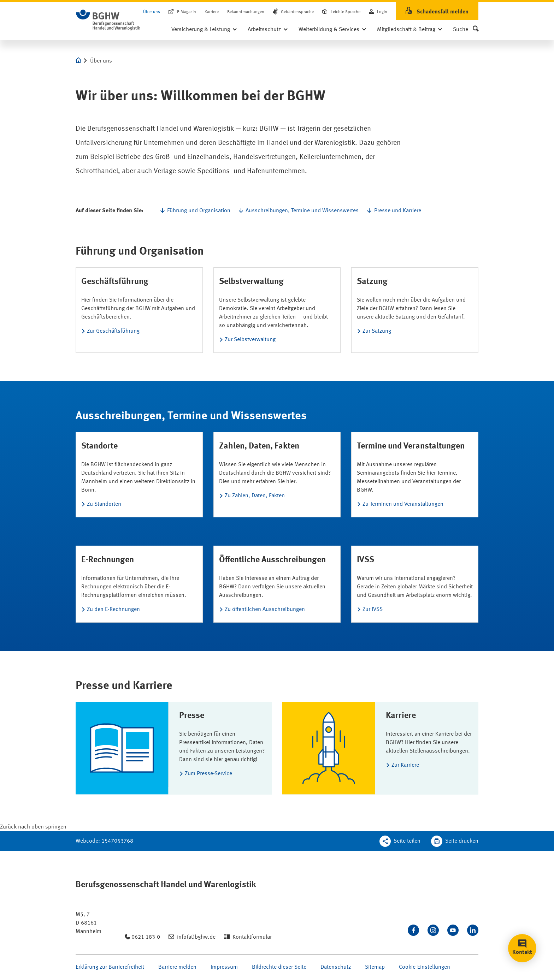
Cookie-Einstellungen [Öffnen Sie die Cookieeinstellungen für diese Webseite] (425, 967)
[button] (466, 30)
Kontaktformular (252, 937)
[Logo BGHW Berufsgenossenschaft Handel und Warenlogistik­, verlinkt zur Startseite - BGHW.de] (108, 20)
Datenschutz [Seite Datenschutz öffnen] (336, 967)
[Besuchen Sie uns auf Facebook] (413, 930)
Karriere (212, 12)
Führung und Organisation (199, 211)
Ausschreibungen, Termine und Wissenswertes (302, 211)
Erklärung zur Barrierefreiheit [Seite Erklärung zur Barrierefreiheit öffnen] (110, 967)
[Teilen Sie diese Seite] (400, 841)
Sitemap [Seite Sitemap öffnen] (375, 967)
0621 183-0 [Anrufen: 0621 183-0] (146, 937)
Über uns (152, 12)
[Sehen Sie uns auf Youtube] (453, 930)
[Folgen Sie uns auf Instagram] (433, 930)
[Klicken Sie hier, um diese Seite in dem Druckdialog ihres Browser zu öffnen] (455, 841)
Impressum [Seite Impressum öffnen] (224, 967)
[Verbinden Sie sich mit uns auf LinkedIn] (473, 930)
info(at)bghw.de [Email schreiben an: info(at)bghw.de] (196, 937)
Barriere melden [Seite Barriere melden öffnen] (177, 967)
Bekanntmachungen (246, 12)
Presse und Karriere (398, 211)
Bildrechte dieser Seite (279, 967)
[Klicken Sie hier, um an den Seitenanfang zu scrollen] (33, 827)
